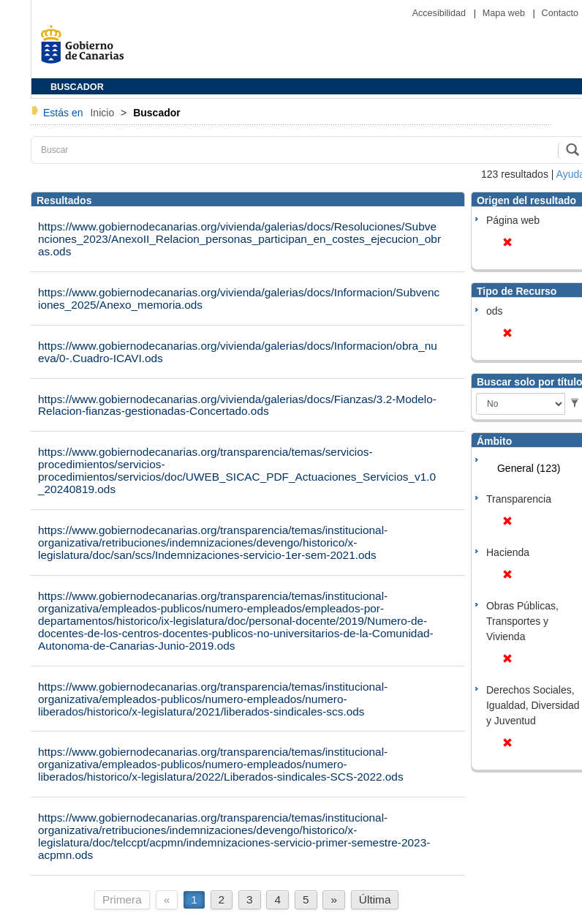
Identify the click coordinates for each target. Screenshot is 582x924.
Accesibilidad (441, 13)
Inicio (103, 113)
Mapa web (505, 13)
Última (375, 899)
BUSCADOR (77, 87)
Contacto (560, 13)
